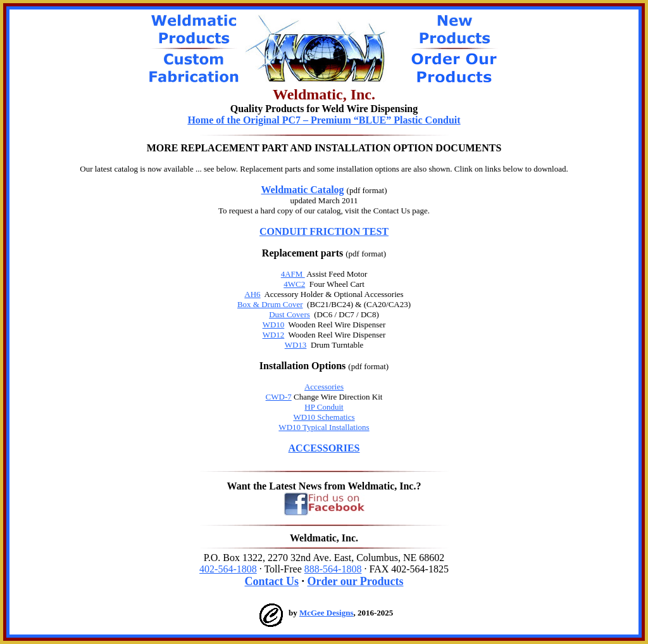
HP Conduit (324, 407)
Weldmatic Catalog (303, 190)
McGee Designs (327, 613)
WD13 (296, 345)
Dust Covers (290, 314)
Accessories (324, 387)
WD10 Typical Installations (324, 427)
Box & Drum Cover (270, 304)
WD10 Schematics (324, 417)
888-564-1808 (333, 569)
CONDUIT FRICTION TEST (324, 231)
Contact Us (272, 581)
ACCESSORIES (324, 448)
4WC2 (294, 284)
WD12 (274, 335)
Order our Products (356, 581)
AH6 (252, 294)
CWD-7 (279, 397)
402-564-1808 (228, 569)
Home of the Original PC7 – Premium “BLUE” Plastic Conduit (324, 120)
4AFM (293, 274)
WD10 (274, 325)
